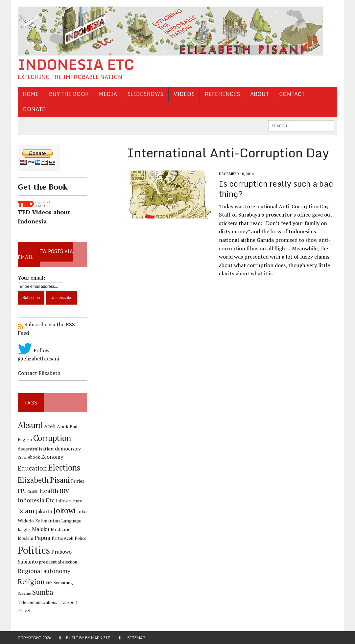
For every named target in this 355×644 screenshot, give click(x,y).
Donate (34, 109)
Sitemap (136, 638)
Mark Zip (101, 638)
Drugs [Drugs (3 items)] (22, 457)
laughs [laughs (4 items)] (24, 529)
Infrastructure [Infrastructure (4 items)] (69, 501)
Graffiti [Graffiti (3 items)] (33, 492)
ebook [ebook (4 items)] (34, 457)
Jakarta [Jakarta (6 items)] (44, 511)
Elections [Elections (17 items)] (64, 468)
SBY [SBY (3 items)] (49, 583)
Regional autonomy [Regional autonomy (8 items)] (44, 571)
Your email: (31, 278)
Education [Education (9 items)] (32, 468)
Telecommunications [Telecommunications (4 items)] (37, 602)
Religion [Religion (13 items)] (31, 581)
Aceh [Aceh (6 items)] (50, 426)
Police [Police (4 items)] (81, 538)
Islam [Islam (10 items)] (26, 511)
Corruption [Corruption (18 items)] (52, 438)
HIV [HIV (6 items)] (64, 491)
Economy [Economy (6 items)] (52, 457)
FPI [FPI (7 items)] (22, 491)
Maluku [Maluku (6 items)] (41, 529)
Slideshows (145, 94)
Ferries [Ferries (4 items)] (78, 481)
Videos (184, 94)
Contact (292, 94)
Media (108, 94)
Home (31, 94)
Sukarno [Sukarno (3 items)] (24, 593)
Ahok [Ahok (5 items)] (63, 426)
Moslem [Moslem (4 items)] (25, 538)
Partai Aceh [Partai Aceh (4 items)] (62, 538)
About (260, 94)
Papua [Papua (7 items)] (42, 538)
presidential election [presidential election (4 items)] (58, 562)
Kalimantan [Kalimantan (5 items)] (47, 521)
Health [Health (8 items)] (49, 491)
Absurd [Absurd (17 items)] (30, 425)
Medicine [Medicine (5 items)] (61, 529)
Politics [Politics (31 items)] (34, 550)
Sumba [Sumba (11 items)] (43, 592)
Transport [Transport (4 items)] (68, 602)
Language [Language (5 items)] (71, 521)
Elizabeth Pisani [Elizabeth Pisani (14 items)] (44, 480)
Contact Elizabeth (39, 373)
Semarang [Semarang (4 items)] (63, 583)
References (222, 94)
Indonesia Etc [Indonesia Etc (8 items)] (36, 500)
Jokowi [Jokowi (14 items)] (65, 510)
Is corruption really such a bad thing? (276, 189)
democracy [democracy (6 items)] (68, 449)
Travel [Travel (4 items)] (24, 611)
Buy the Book (69, 94)
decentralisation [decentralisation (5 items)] (36, 449)
